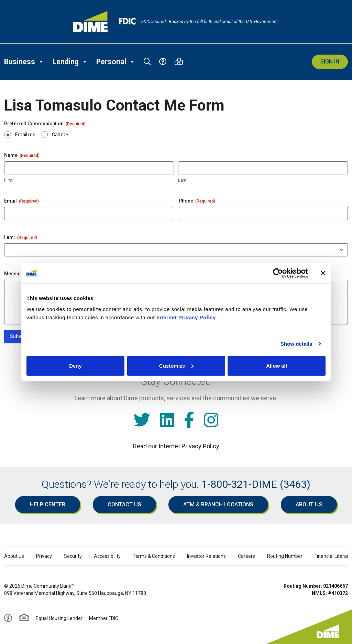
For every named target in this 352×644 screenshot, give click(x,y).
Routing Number (285, 556)
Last (182, 180)
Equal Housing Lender (59, 618)
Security (73, 556)
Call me (60, 135)
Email (21, 201)
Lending (70, 62)
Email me (25, 135)
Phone (197, 201)
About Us (309, 504)
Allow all (277, 365)
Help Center (48, 504)
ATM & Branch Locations (218, 504)
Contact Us (124, 504)
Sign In (330, 62)
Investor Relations (206, 556)
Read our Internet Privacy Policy (176, 446)
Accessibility (107, 556)
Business (24, 62)
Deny (75, 365)
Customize (176, 365)
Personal (116, 62)
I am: (21, 238)
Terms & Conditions (154, 556)
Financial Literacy (333, 556)
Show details (296, 344)
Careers (246, 556)
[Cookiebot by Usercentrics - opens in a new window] (278, 273)
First (8, 180)
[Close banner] (323, 273)
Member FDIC (104, 618)
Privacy (44, 556)
